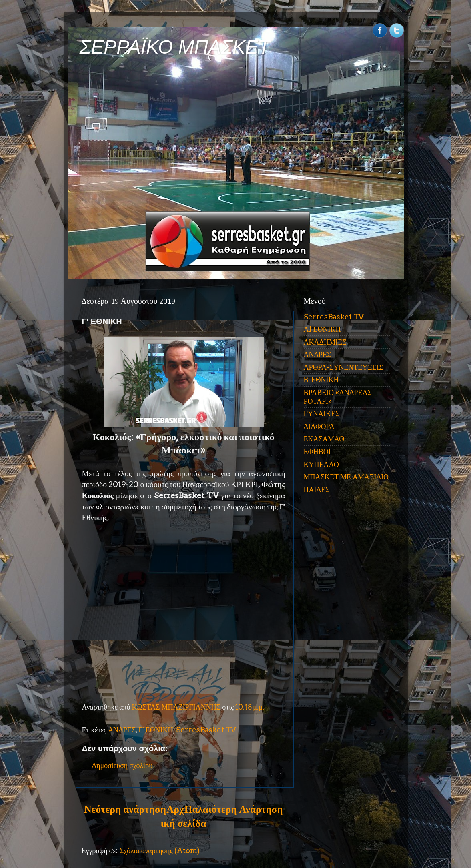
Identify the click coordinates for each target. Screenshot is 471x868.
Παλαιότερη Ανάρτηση (234, 809)
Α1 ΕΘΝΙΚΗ (322, 329)
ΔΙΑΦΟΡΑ (319, 426)
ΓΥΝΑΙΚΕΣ (322, 414)
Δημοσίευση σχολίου (122, 765)
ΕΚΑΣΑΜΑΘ (324, 439)
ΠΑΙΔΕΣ (317, 490)
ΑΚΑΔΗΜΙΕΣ (325, 342)
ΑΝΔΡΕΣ (122, 730)
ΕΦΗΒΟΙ (317, 452)
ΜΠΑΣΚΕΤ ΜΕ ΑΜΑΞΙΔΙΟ (346, 477)
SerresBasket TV (206, 730)
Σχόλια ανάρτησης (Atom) (160, 851)
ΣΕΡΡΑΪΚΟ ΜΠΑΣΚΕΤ (175, 47)
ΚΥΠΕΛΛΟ (321, 464)
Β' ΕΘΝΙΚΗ (321, 380)
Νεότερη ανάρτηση (125, 809)
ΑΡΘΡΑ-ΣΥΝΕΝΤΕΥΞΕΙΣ (344, 367)
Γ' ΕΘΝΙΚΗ (156, 730)
